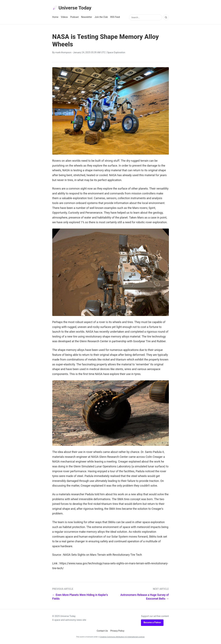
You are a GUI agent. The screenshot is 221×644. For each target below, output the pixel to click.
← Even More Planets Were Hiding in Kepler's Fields (80, 597)
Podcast (74, 18)
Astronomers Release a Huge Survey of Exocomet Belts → (145, 597)
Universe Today (73, 8)
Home (55, 18)
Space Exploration (116, 53)
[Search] (166, 18)
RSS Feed (115, 18)
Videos (64, 18)
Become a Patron (152, 623)
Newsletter (87, 18)
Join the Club (101, 18)
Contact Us (102, 631)
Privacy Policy (117, 631)
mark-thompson (63, 53)
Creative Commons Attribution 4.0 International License (122, 637)
